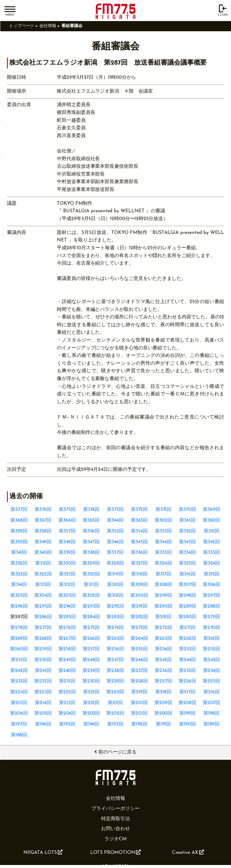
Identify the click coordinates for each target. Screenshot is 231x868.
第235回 (188, 671)
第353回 (163, 531)
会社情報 (48, 26)
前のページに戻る (115, 752)
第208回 (187, 703)
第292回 (115, 606)
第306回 (212, 585)
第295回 (43, 606)
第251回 (19, 660)
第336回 (139, 553)
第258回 (67, 649)
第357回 (67, 531)
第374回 (91, 510)
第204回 (67, 713)
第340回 (43, 553)
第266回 (91, 639)
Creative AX (188, 852)
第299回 (163, 596)
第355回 (115, 531)
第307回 (187, 585)
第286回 (43, 617)
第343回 (187, 542)
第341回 (19, 553)
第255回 (139, 649)
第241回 (43, 671)
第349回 (43, 542)
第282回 (139, 617)
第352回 (188, 531)
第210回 (139, 703)
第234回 (212, 671)
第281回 (163, 617)
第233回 (19, 681)
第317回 (163, 574)
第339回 (67, 553)
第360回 (212, 520)
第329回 (91, 563)
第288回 (212, 606)
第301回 (115, 596)
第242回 (19, 671)
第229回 (115, 681)
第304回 (43, 596)
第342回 (212, 542)
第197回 (19, 724)
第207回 (212, 703)
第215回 (19, 703)
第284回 (91, 617)
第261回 (212, 639)
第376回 (43, 510)
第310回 (115, 585)
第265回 (115, 639)
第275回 (91, 628)
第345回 (139, 542)
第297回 (211, 596)
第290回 (163, 606)
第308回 (163, 585)
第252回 (211, 649)
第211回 (115, 703)
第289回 (188, 606)
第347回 (91, 542)
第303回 (67, 596)
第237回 (139, 671)
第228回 (139, 681)
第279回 (211, 617)
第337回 (115, 553)
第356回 (91, 531)
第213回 (67, 703)
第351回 (212, 531)
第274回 (115, 628)
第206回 (19, 713)
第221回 (91, 692)
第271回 (187, 628)
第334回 (187, 553)
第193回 (115, 724)
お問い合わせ (115, 829)
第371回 (163, 510)
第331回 (43, 563)
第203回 (91, 713)
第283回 (115, 617)
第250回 (43, 660)
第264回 (139, 639)
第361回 (187, 520)
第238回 (115, 671)
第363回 (139, 520)
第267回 (67, 639)
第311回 (91, 585)
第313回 (43, 585)
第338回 (91, 553)
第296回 (19, 606)
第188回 (19, 735)
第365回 (91, 520)
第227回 (163, 681)
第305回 (19, 596)
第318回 (139, 574)
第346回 (115, 542)
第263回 (163, 639)
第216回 (212, 692)
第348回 (67, 542)
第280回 (187, 617)
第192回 (139, 724)
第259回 (43, 649)
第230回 (91, 681)
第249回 (67, 660)
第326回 (163, 563)
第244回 (188, 660)
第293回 (91, 606)
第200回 (163, 713)
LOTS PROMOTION (116, 852)
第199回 (188, 713)
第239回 (91, 671)
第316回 (187, 574)
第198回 (212, 713)
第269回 (19, 639)
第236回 (163, 671)
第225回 (211, 681)
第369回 (211, 510)
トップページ (22, 26)
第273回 (139, 628)
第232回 (43, 681)
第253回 (188, 649)
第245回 (163, 660)
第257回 (91, 649)
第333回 (211, 553)
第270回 (212, 628)
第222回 (67, 692)
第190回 (187, 724)
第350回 (19, 542)
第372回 (139, 510)
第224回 (19, 692)
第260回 (19, 649)
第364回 (115, 520)
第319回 (115, 574)
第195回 (67, 724)
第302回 (91, 596)
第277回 (43, 628)
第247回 (115, 660)
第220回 (115, 692)
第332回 (19, 563)
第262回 (188, 639)
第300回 (139, 596)
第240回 (67, 671)
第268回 (43, 639)
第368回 (19, 520)
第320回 (91, 574)
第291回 (139, 606)
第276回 (67, 628)
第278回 (19, 628)
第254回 (163, 649)
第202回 (115, 713)
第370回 (187, 510)
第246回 (139, 660)
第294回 (67, 606)
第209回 (163, 703)
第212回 (91, 703)
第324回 (212, 563)
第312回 (67, 585)
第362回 (163, 520)
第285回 (67, 617)
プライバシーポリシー (115, 809)
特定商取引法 (115, 819)
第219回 (139, 692)
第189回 (212, 724)
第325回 (188, 563)
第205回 (43, 713)
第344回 (163, 542)
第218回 (163, 692)
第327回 (139, 563)
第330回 (67, 563)
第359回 (19, 531)
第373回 (115, 510)
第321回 (67, 574)
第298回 (188, 596)
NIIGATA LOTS (43, 852)
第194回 (91, 724)
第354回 (139, 531)
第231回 (67, 681)
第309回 (139, 585)
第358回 (43, 531)
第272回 (163, 628)
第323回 (19, 574)
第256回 (115, 649)
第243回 (212, 660)
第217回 (187, 692)
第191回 (163, 724)
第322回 (43, 574)
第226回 (188, 681)
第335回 (163, 553)
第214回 (43, 703)
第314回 (19, 585)
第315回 (212, 574)
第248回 (91, 660)
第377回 (19, 510)
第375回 (67, 510)
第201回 (139, 713)
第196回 (43, 724)
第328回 (115, 563)
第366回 (67, 520)
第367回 (43, 520)
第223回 (43, 692)
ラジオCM (115, 839)
